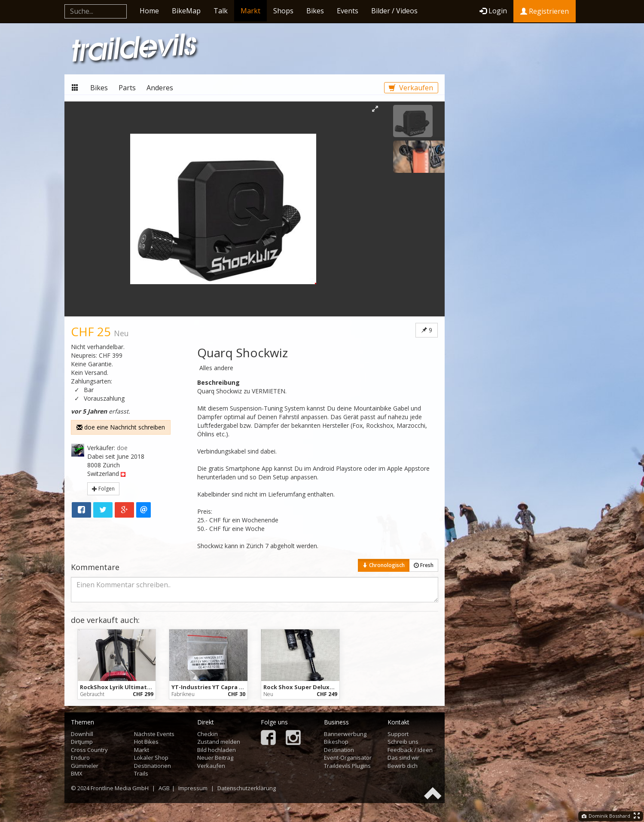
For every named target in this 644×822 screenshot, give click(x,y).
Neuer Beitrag (215, 758)
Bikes (315, 11)
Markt (250, 11)
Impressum (193, 788)
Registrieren (545, 11)
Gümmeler (85, 766)
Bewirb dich (403, 766)
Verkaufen (411, 88)
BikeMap (186, 11)
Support (398, 734)
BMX (77, 773)
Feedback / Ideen (410, 750)
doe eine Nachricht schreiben (121, 427)
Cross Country (89, 750)
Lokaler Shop (151, 758)
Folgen (103, 489)
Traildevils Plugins (347, 766)
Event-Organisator (348, 758)
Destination (339, 750)
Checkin (208, 734)
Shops (283, 11)
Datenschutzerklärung (247, 788)
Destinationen (153, 766)
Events (348, 11)
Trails (141, 773)
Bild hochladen (217, 750)
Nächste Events (154, 734)
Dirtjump (82, 742)
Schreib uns (403, 742)
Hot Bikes (146, 742)
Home (149, 11)
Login (493, 11)
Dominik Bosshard (606, 816)
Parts (127, 88)
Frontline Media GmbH (120, 788)
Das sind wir (403, 758)
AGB (164, 788)
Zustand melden (219, 742)
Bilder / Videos (394, 11)
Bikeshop (336, 742)
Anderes (160, 88)
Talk (221, 11)
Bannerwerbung (345, 734)
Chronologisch (384, 565)
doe (122, 448)
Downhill (82, 734)
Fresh (424, 565)
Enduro (80, 758)
